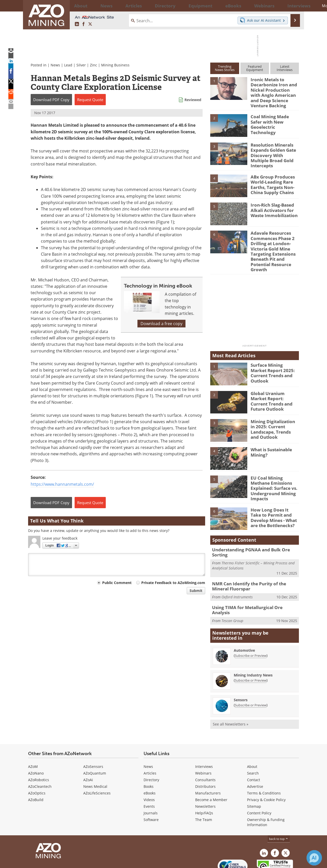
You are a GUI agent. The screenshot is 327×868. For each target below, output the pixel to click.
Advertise (255, 760)
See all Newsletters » (231, 698)
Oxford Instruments (237, 574)
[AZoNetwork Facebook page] (84, 24)
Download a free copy (161, 324)
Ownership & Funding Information (266, 796)
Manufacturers (208, 767)
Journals (151, 787)
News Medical (95, 760)
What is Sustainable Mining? (270, 439)
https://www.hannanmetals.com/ (62, 484)
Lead (68, 65)
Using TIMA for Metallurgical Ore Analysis (252, 584)
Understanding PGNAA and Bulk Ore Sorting (254, 533)
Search (253, 747)
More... (292, 6)
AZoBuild (36, 773)
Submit (196, 591)
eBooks (150, 767)
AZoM (33, 740)
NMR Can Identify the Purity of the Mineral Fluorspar (254, 564)
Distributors (205, 760)
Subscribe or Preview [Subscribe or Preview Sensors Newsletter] (251, 679)
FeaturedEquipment (255, 68)
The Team (204, 793)
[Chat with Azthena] (314, 858)
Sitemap (254, 780)
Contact (254, 753)
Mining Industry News (253, 649)
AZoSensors (93, 740)
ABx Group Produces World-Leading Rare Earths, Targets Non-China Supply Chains (270, 176)
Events (149, 780)
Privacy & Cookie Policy (266, 773)
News (55, 65)
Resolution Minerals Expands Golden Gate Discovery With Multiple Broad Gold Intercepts (274, 148)
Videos (149, 773)
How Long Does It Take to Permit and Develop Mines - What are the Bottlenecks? (275, 501)
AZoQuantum (95, 747)
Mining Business (115, 65)
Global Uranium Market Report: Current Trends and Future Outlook (273, 386)
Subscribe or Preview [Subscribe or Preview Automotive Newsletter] (251, 629)
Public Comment (117, 583)
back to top (279, 812)
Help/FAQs (204, 787)
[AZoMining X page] (90, 24)
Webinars (203, 747)
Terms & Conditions (264, 767)
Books (149, 760)
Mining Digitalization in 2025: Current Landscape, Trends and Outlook (273, 416)
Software (151, 793)
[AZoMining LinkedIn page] (77, 24)
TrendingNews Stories (225, 68)
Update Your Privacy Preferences (67, 861)
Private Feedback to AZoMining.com (173, 583)
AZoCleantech (40, 760)
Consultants (205, 753)
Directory (149, 6)
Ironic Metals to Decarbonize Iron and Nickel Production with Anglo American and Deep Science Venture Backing (273, 91)
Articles (150, 747)
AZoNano (36, 747)
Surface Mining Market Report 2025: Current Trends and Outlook (273, 357)
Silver (81, 65)
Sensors (241, 674)
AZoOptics (37, 767)
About (252, 740)
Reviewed (193, 100)
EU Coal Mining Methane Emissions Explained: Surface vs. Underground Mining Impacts (274, 472)
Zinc (94, 65)
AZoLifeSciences (97, 767)
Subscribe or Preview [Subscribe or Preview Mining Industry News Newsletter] (251, 654)
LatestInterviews (285, 68)
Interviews (204, 740)
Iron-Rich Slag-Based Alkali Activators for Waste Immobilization (272, 202)
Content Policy (259, 787)
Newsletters (205, 780)
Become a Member (211, 773)
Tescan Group (232, 592)
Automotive (244, 624)
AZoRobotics (39, 753)
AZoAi (88, 753)
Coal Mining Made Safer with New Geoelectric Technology (273, 117)
